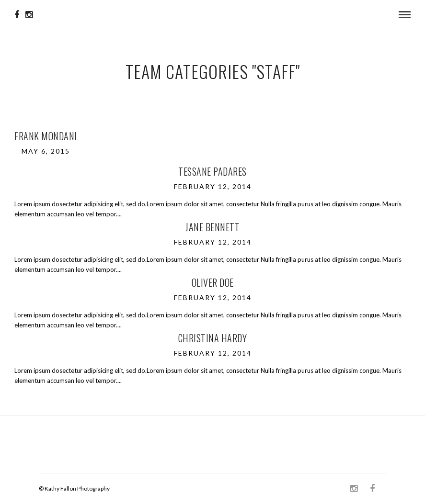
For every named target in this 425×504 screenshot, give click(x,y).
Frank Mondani (46, 136)
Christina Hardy (213, 338)
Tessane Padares (212, 171)
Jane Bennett (212, 227)
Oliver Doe (213, 282)
